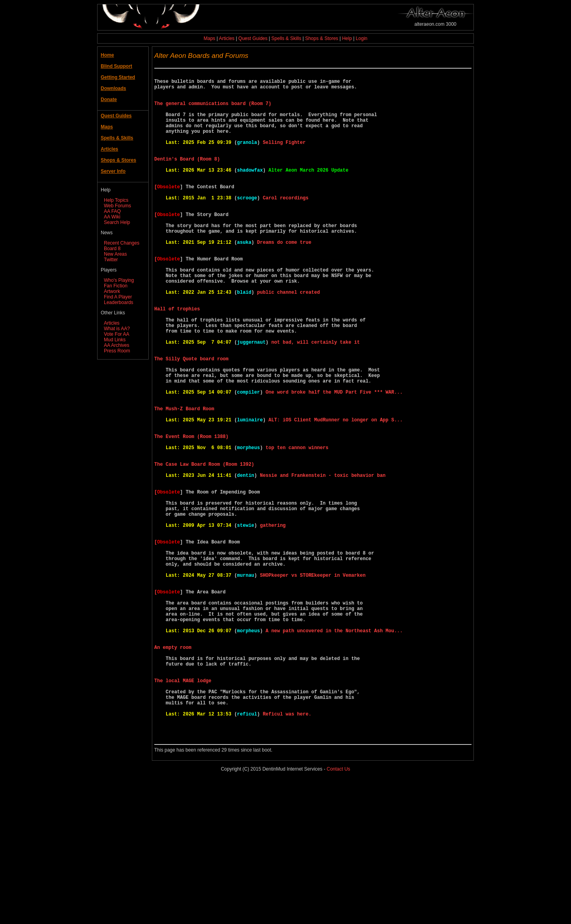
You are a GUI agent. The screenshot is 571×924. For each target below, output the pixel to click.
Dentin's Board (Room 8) (189, 178)
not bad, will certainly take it (315, 400)
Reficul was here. (287, 852)
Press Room (117, 351)
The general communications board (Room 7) (214, 110)
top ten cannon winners (297, 528)
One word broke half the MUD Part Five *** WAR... (334, 461)
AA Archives (117, 345)
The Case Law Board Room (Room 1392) (206, 548)
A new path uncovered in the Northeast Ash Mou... (334, 751)
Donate (109, 99)
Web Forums (117, 206)
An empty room (174, 771)
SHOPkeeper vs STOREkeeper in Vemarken (312, 683)
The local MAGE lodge (184, 811)
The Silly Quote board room (193, 420)
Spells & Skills (286, 38)
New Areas (115, 254)
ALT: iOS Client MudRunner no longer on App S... (335, 495)
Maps (210, 38)
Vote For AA (117, 334)
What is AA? (117, 329)
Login (361, 38)
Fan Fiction (116, 286)
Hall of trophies (178, 360)
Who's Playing (119, 280)
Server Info (113, 171)
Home (107, 55)
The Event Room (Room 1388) (193, 515)
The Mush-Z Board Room (186, 481)
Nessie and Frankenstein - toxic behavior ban (323, 562)
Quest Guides (253, 38)
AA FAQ (112, 211)
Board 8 (112, 249)
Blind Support (116, 66)
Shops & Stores (321, 38)
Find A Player (118, 297)
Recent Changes (122, 243)
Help (347, 38)
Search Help (117, 222)
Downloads (113, 88)
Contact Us (338, 912)
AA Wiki (112, 217)
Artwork (112, 291)
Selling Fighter (284, 158)
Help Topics (116, 200)
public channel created (288, 340)
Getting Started (118, 77)
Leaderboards (119, 302)
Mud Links (115, 340)
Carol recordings (286, 225)
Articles (227, 38)
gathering (273, 623)
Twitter (111, 260)
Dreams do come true (284, 279)
